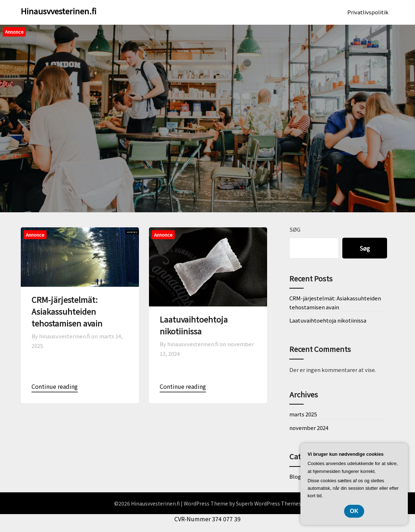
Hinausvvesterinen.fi (59, 11)
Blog (295, 476)
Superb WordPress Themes (269, 503)
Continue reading (55, 386)
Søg (295, 229)
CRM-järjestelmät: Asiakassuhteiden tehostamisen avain (67, 311)
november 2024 (309, 428)
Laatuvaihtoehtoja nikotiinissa (194, 325)
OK (354, 511)
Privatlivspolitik (368, 12)
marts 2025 (303, 414)
